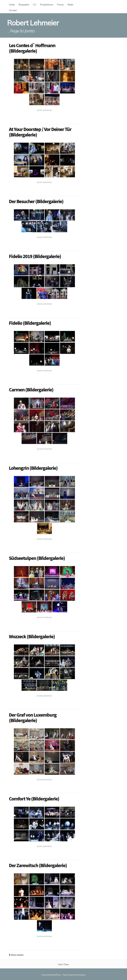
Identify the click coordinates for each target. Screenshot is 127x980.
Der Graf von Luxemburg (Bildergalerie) (33, 718)
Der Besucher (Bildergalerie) (36, 201)
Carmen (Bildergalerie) (31, 390)
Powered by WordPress (51, 975)
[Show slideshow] (44, 110)
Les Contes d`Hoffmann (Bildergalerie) (32, 48)
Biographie (24, 5)
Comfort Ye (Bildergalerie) (34, 799)
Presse (60, 5)
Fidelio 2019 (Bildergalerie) (35, 256)
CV (35, 5)
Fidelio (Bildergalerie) (30, 323)
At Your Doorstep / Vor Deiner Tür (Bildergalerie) (40, 132)
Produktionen (47, 5)
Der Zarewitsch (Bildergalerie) (38, 865)
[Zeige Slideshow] (44, 846)
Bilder (70, 5)
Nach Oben (63, 964)
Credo (12, 5)
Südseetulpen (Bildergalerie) (37, 558)
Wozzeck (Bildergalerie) (32, 636)
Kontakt (13, 10)
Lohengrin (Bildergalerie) (33, 468)
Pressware (81, 975)
